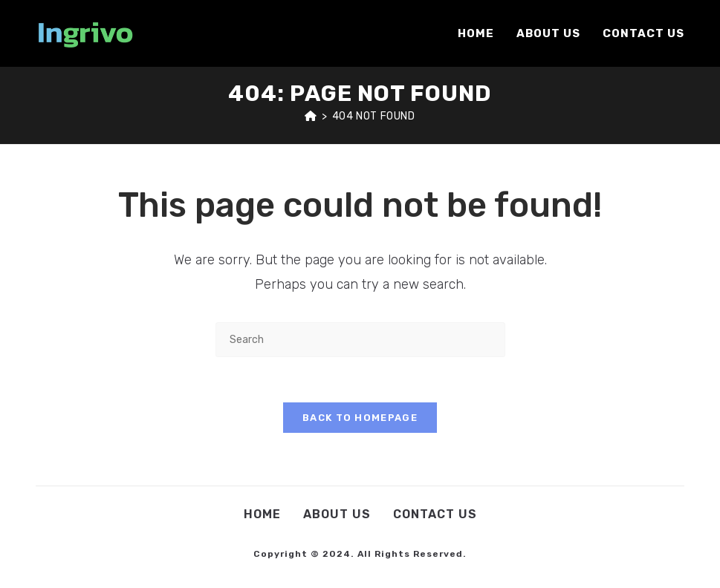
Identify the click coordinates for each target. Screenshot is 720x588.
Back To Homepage (360, 418)
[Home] (311, 116)
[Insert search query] (360, 340)
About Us (337, 514)
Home (262, 514)
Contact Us (435, 514)
